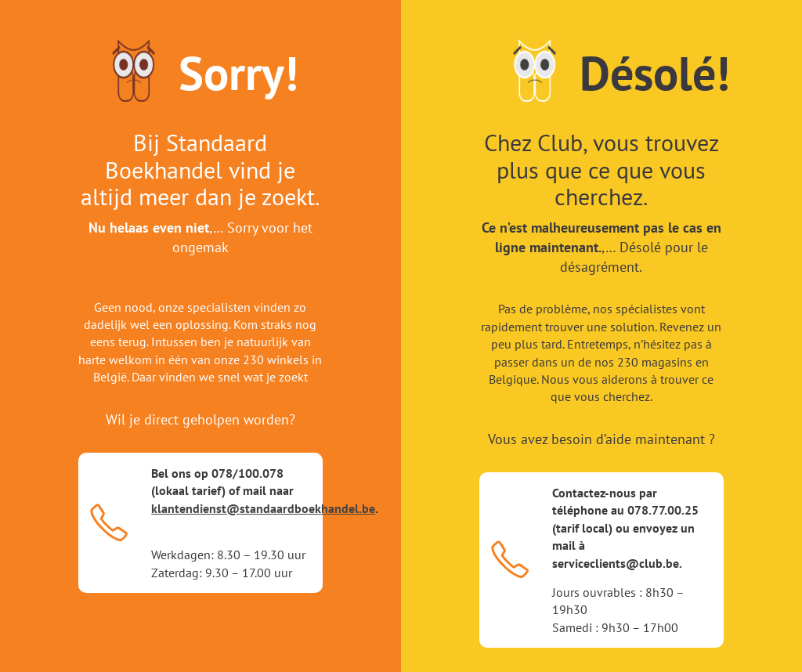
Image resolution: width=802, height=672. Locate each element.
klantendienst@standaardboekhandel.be (263, 508)
